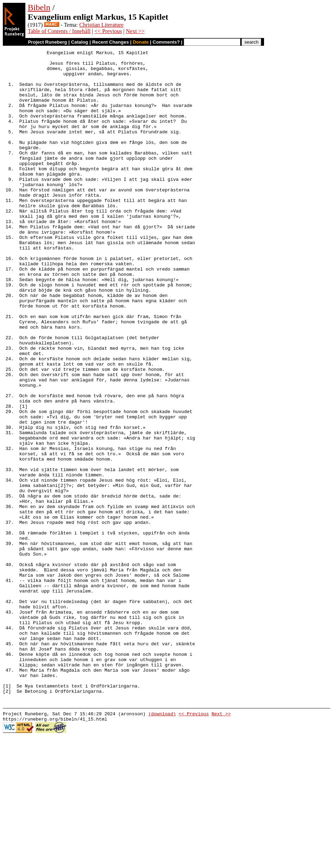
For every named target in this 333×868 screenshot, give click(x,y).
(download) (162, 843)
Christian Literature (101, 25)
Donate (141, 42)
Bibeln (39, 7)
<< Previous (108, 31)
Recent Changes (111, 42)
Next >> (135, 31)
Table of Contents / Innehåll (59, 31)
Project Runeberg (47, 42)
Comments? (166, 42)
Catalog (80, 42)
